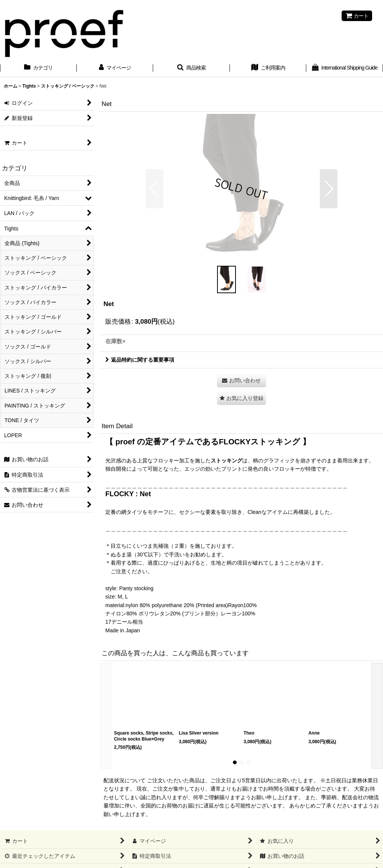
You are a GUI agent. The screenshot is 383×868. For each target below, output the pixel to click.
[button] (191, 68)
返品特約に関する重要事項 (140, 360)
